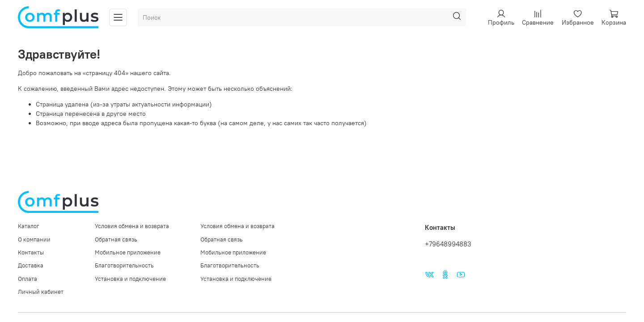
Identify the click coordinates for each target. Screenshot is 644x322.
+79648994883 (448, 244)
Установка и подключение (130, 279)
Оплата (28, 279)
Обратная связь (116, 239)
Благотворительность (124, 265)
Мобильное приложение (128, 252)
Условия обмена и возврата (132, 226)
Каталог (29, 226)
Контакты (31, 252)
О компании (34, 239)
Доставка (31, 265)
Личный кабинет (41, 292)
